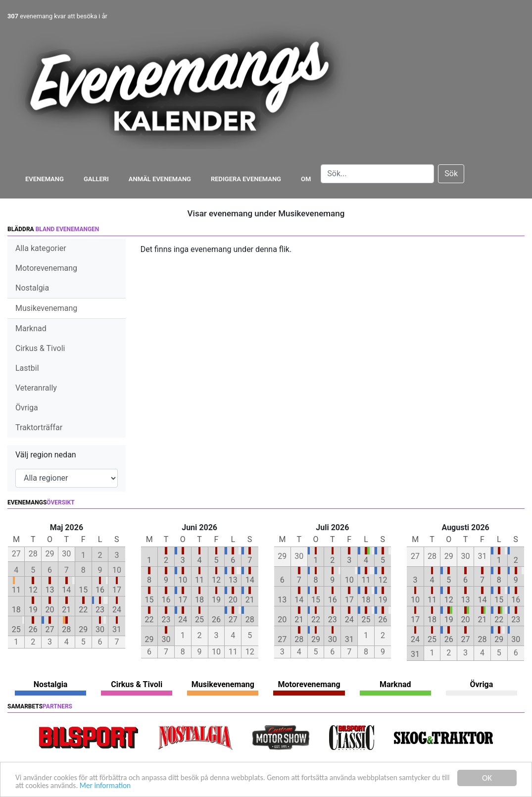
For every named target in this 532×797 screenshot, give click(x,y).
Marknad (31, 328)
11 (16, 590)
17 (117, 590)
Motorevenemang (46, 268)
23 (100, 610)
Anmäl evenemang (160, 179)
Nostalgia (32, 288)
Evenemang (45, 179)
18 (16, 610)
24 (117, 610)
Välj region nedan (46, 455)
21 (66, 610)
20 (50, 610)
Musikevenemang (46, 308)
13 (50, 590)
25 (16, 629)
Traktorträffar (39, 427)
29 (83, 629)
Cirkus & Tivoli (40, 348)
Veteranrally (36, 388)
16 (100, 590)
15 (83, 590)
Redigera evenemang (246, 179)
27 (50, 629)
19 (33, 610)
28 (66, 629)
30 (100, 629)
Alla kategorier (41, 248)
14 (66, 590)
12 (33, 590)
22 (83, 610)
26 (33, 629)
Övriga (27, 408)
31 (117, 629)
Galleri (96, 179)
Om (306, 179)
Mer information (172, 785)
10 (183, 580)
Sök (451, 174)
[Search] (377, 174)
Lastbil (27, 368)
